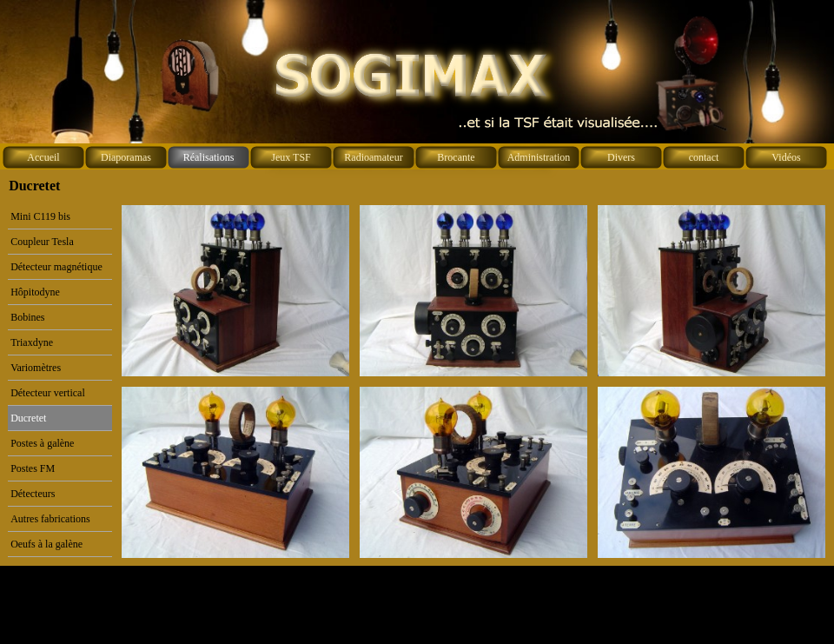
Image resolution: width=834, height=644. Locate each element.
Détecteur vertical (48, 393)
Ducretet (28, 418)
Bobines (27, 317)
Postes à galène (42, 443)
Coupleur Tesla (42, 242)
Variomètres (36, 368)
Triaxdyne (32, 342)
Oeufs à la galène (46, 544)
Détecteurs (33, 494)
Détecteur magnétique (56, 267)
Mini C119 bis (40, 216)
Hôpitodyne (35, 292)
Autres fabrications (50, 519)
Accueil (43, 157)
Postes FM (33, 468)
